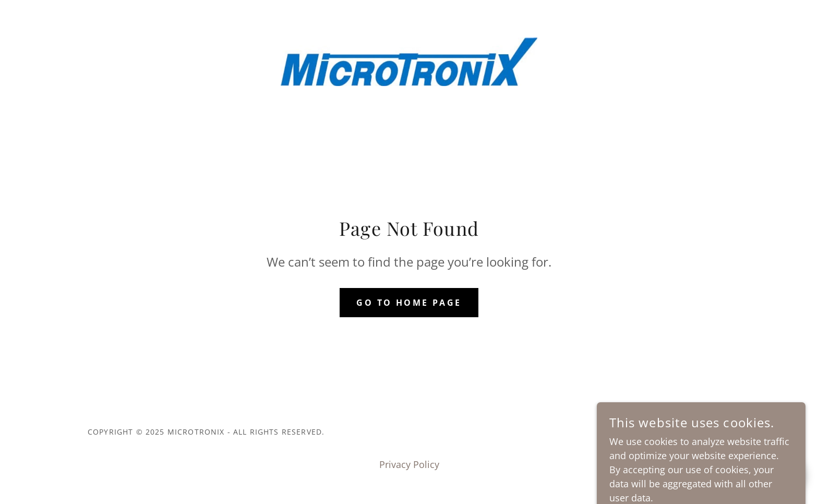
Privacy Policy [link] (409, 464)
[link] (409, 61)
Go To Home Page (409, 303)
